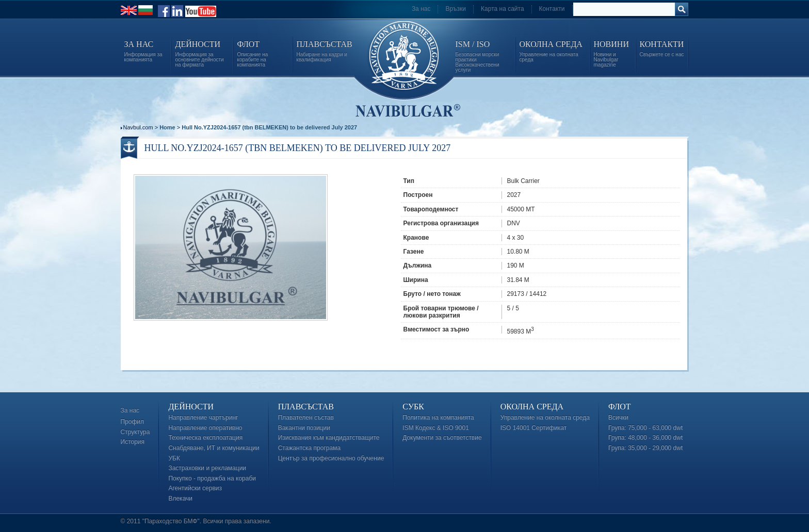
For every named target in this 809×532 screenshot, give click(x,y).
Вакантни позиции (304, 428)
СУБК (413, 406)
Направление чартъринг (203, 418)
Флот (620, 406)
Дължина (418, 265)
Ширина (416, 280)
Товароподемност (431, 209)
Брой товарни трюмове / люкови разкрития (441, 312)
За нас (421, 9)
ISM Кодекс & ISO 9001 (436, 428)
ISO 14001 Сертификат (534, 428)
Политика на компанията (438, 418)
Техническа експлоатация (205, 438)
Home (167, 127)
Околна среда (532, 406)
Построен (418, 195)
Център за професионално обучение (331, 458)
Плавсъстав (306, 406)
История (133, 442)
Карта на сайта (503, 9)
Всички (618, 418)
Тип (409, 181)
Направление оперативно (205, 428)
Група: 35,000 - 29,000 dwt (645, 448)
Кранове (416, 238)
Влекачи (180, 498)
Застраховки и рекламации (207, 468)
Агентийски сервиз (195, 488)
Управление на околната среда (545, 418)
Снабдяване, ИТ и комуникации (214, 448)
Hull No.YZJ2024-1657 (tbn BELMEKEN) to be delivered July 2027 (269, 127)
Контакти (552, 9)
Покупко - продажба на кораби (212, 478)
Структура (135, 432)
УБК (174, 458)
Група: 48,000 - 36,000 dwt (645, 438)
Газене (414, 252)
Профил (133, 422)
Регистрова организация (441, 223)
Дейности (191, 406)
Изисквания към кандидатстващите (329, 438)
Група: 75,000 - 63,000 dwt (645, 428)
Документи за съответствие (442, 438)
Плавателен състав (306, 418)
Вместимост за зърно (436, 329)
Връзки (456, 9)
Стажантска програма (309, 448)
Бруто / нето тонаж (432, 294)
